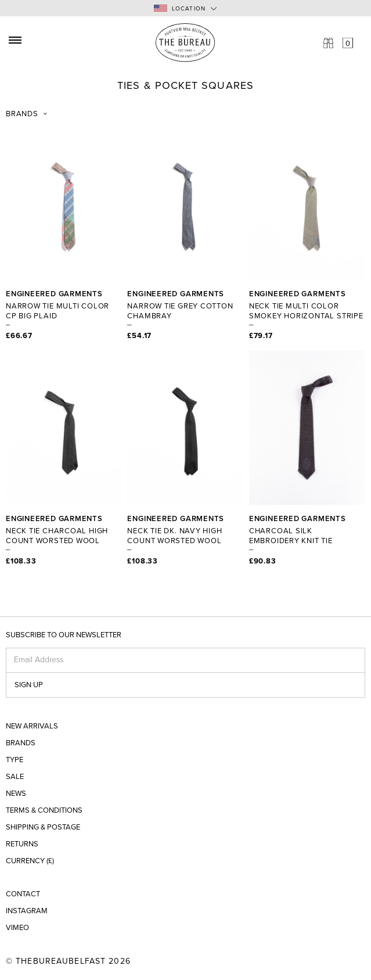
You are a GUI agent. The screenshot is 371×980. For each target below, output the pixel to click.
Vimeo (17, 928)
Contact (23, 894)
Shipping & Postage (43, 828)
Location (180, 8)
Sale (15, 777)
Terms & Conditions (44, 811)
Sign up (29, 685)
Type (15, 760)
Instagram (27, 911)
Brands (22, 114)
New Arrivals (32, 726)
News (16, 794)
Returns (22, 844)
